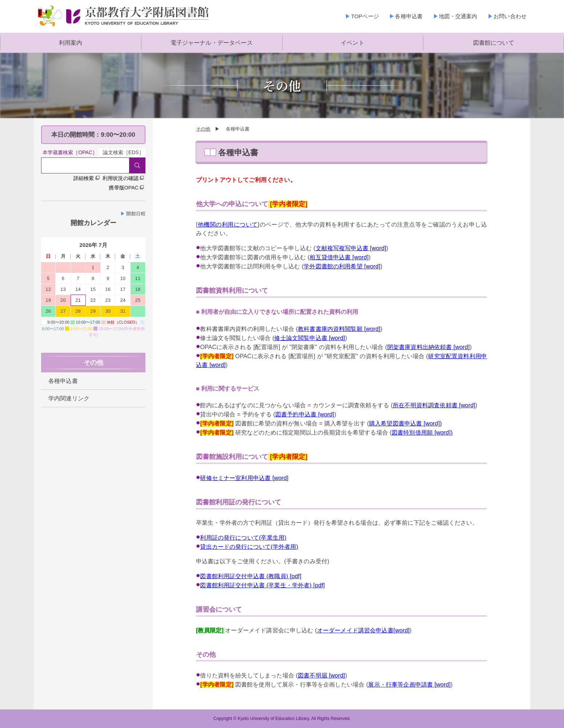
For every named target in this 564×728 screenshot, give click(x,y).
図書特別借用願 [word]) (422, 433)
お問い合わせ (510, 16)
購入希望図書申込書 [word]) (405, 423)
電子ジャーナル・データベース (212, 43)
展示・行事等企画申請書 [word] (409, 685)
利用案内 (71, 43)
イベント (353, 43)
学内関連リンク (69, 398)
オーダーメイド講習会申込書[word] (363, 630)
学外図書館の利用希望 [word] (342, 266)
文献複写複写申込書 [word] (351, 248)
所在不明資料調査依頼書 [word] (434, 405)
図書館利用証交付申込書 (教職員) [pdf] (251, 576)
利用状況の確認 (121, 178)
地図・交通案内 (458, 16)
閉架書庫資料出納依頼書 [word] (429, 347)
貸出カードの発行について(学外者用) (249, 547)
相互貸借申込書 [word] (339, 257)
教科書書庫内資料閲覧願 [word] (339, 329)
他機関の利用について (228, 225)
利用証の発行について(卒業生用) (243, 538)
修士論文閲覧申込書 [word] (310, 338)
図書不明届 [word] (321, 675)
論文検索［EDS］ (123, 152)
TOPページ (365, 16)
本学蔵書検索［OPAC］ (70, 152)
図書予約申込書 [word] (305, 414)
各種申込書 (409, 16)
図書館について (494, 43)
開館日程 (136, 214)
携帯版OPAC (124, 188)
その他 (203, 129)
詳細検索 (84, 178)
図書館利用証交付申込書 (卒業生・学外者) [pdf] (262, 585)
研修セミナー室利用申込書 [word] (244, 478)
